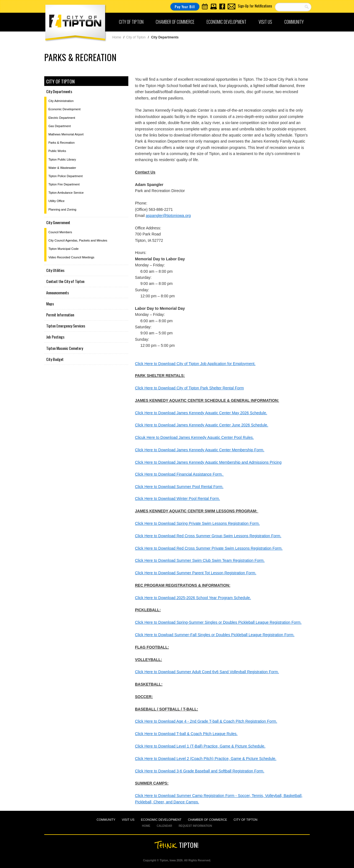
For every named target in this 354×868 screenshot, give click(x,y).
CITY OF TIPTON (246, 820)
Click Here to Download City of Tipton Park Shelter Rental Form (189, 388)
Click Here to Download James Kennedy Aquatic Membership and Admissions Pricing (208, 462)
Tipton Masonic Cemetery (65, 348)
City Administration (61, 101)
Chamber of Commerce (175, 22)
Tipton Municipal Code (63, 249)
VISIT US (128, 820)
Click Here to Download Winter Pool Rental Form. (177, 499)
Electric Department (62, 118)
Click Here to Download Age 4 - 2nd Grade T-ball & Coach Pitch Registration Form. (206, 721)
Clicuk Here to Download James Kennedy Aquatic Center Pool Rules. (194, 437)
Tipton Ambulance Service (66, 193)
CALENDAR (164, 826)
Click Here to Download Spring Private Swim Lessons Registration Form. (197, 523)
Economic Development (227, 22)
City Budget (55, 359)
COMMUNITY (106, 820)
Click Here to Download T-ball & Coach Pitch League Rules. (186, 734)
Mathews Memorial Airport (66, 134)
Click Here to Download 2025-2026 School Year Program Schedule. (193, 598)
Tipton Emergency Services (66, 326)
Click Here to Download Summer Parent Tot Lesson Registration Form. (196, 573)
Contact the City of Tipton (65, 281)
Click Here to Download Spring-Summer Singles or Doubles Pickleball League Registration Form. (218, 622)
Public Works (57, 151)
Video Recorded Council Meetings (71, 257)
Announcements (58, 293)
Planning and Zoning (62, 209)
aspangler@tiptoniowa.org (168, 216)
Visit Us (265, 22)
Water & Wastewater (62, 168)
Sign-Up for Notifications (255, 6)
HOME (146, 826)
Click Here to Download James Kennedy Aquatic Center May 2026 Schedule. (201, 413)
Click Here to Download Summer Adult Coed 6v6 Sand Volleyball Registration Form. (207, 672)
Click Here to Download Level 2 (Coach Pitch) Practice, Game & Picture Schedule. (206, 759)
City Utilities (55, 270)
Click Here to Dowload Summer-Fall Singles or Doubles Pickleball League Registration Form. (215, 635)
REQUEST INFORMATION (195, 826)
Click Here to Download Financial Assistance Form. (179, 474)
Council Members (60, 232)
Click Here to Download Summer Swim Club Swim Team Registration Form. (200, 560)
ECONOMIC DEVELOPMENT (161, 820)
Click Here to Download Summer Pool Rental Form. (179, 487)
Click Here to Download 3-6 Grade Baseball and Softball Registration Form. (200, 771)
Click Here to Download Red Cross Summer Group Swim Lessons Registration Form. (208, 536)
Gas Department (60, 126)
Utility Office (56, 201)
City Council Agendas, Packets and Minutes (78, 240)
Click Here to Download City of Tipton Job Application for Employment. (195, 364)
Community (294, 22)
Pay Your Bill (185, 6)
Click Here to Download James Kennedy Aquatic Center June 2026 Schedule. (202, 425)
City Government (58, 222)
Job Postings (55, 337)
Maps (50, 304)
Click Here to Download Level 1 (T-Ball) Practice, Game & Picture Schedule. (200, 746)
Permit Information (60, 315)
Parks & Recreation (62, 143)
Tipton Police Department (66, 176)
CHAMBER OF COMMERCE (207, 820)
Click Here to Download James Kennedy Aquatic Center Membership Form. (200, 450)
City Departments (59, 91)
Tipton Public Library (62, 159)
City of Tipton (131, 22)
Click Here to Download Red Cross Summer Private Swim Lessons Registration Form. (209, 548)
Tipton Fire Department (64, 184)
